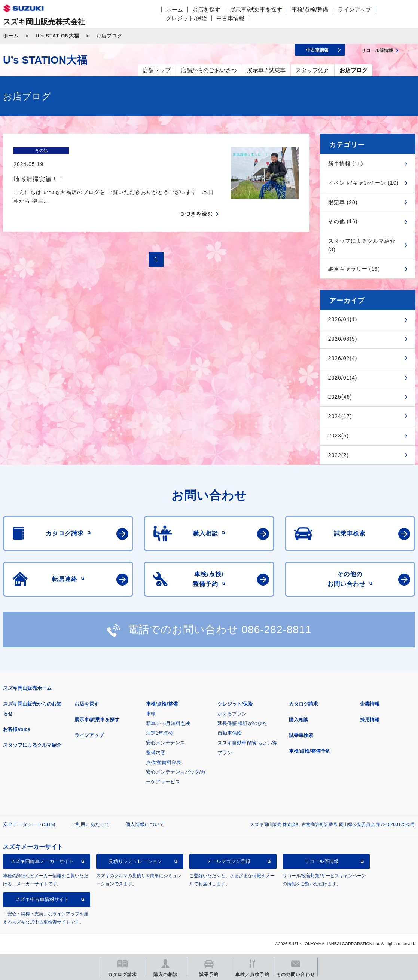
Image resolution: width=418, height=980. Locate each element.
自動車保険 (230, 733)
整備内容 (156, 752)
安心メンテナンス (165, 743)
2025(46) (340, 397)
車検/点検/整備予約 (310, 751)
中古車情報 (230, 18)
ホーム (175, 10)
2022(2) (338, 455)
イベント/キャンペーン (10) (364, 183)
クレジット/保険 (186, 18)
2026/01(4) (343, 378)
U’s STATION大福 (57, 36)
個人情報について (145, 824)
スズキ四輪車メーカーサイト (42, 861)
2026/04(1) (343, 319)
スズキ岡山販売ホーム (27, 688)
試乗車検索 (301, 735)
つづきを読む (196, 201)
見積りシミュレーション (135, 861)
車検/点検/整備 (310, 10)
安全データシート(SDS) (29, 824)
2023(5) (338, 436)
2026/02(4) (343, 358)
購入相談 (299, 720)
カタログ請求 (303, 704)
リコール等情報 (322, 861)
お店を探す (206, 10)
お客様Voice (17, 729)
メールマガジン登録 (228, 861)
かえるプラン (232, 714)
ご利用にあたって (90, 824)
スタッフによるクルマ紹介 (32, 745)
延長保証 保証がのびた (242, 723)
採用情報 (370, 720)
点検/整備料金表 (164, 762)
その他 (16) (343, 221)
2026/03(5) (343, 339)
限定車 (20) (343, 202)
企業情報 (370, 704)
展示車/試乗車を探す (256, 10)
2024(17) (340, 416)
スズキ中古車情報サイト (42, 899)
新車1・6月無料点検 (168, 723)
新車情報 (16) (346, 163)
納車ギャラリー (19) (354, 269)
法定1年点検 (159, 733)
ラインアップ (354, 10)
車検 (151, 714)
